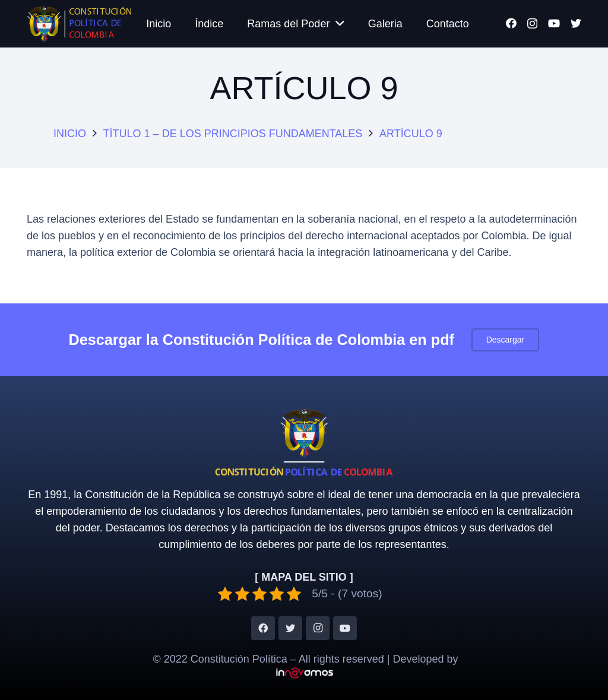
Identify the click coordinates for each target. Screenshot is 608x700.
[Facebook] (511, 23)
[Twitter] (576, 23)
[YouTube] (554, 23)
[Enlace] (79, 24)
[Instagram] (532, 24)
